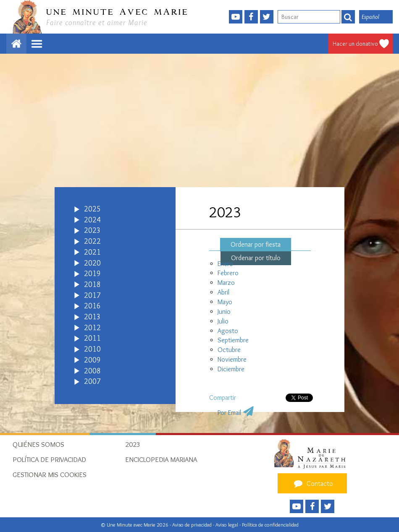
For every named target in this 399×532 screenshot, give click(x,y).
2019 (92, 274)
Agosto (228, 331)
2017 (92, 295)
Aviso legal (227, 525)
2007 (92, 381)
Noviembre (232, 359)
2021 (92, 252)
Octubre (229, 350)
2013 (92, 317)
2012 (92, 328)
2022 (92, 241)
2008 (92, 371)
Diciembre (231, 369)
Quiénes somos (38, 444)
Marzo (226, 283)
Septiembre (233, 340)
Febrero (228, 273)
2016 (92, 306)
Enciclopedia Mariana (161, 459)
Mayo (225, 302)
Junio (224, 312)
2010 (92, 349)
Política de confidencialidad (270, 525)
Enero (225, 264)
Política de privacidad (49, 459)
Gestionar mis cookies (50, 475)
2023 (92, 230)
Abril (223, 292)
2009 (92, 360)
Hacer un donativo (355, 44)
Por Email (229, 413)
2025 (92, 209)
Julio (223, 321)
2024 (92, 220)
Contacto (312, 483)
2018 (92, 284)
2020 (92, 263)
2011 (92, 338)
